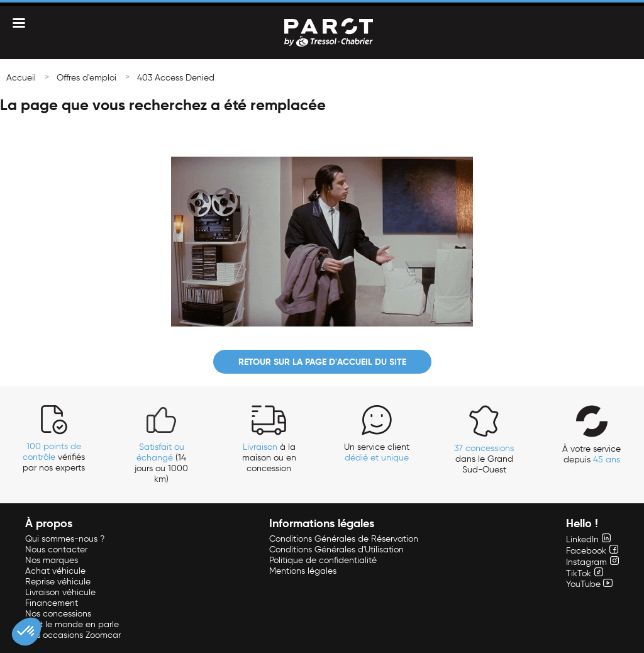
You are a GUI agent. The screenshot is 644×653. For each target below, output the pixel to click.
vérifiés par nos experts (54, 457)
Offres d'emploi (86, 78)
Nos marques (52, 560)
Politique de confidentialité (323, 560)
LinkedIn (588, 539)
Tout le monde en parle (72, 624)
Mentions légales (303, 571)
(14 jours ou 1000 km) (161, 463)
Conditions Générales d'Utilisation (336, 550)
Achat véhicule (55, 571)
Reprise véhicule (58, 582)
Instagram (592, 562)
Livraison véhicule (60, 592)
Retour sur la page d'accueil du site (322, 362)
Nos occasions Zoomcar (73, 635)
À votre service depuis (591, 454)
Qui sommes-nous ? (65, 539)
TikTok (585, 573)
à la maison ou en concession (269, 458)
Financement (52, 603)
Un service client (377, 452)
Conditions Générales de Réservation (344, 539)
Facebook (592, 551)
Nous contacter (56, 550)
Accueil (21, 78)
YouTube (589, 584)
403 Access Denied (176, 78)
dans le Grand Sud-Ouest (484, 459)
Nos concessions (58, 614)
